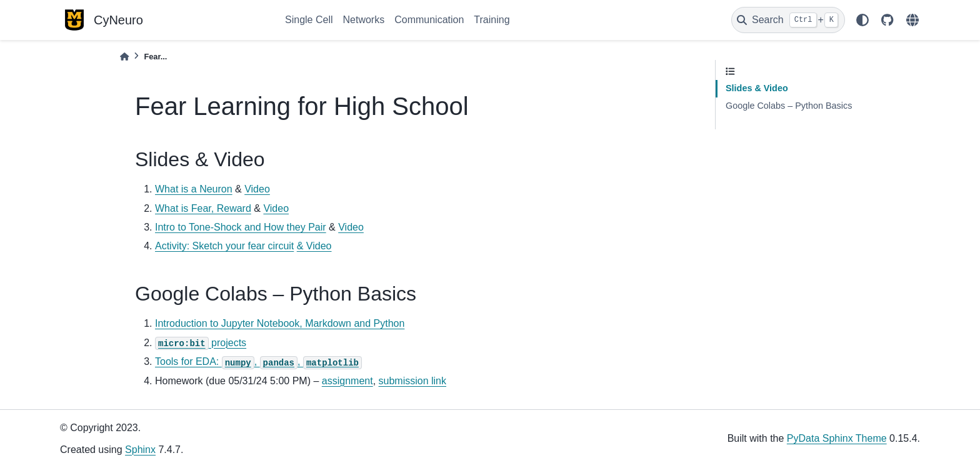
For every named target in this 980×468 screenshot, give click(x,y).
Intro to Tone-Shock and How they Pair (241, 227)
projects (201, 343)
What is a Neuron (194, 189)
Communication (429, 20)
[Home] (124, 57)
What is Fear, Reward (203, 208)
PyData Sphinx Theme (837, 438)
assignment (347, 381)
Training (492, 20)
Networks (363, 20)
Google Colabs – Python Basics (789, 106)
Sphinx (140, 450)
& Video (314, 246)
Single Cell (309, 20)
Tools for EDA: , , (258, 361)
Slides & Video (757, 88)
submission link (412, 381)
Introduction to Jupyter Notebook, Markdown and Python (280, 323)
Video (257, 189)
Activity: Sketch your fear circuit (224, 246)
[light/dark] (862, 20)
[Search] (788, 20)
